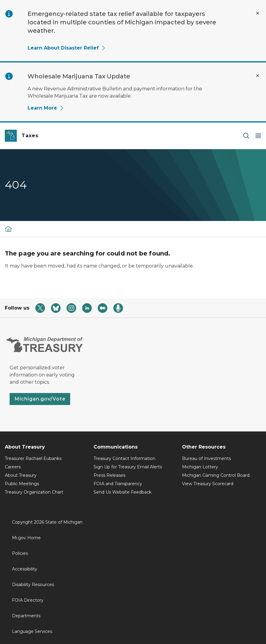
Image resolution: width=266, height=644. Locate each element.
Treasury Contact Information (124, 458)
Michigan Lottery (200, 467)
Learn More (46, 108)
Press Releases (109, 475)
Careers (13, 467)
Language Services (32, 631)
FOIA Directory (28, 600)
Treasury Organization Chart (34, 492)
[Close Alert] (258, 13)
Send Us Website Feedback (123, 492)
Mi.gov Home (26, 538)
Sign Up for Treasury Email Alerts (128, 467)
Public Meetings (22, 484)
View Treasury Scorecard (208, 484)
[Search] (246, 136)
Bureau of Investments (206, 458)
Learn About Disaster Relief (67, 48)
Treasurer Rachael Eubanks (33, 458)
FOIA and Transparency (118, 484)
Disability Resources (33, 585)
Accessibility (25, 569)
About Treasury (21, 475)
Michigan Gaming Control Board (216, 475)
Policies (20, 553)
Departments (26, 616)
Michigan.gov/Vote (40, 399)
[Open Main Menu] (258, 136)
